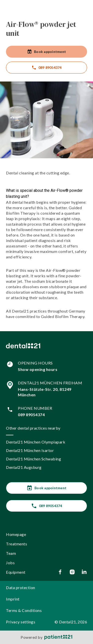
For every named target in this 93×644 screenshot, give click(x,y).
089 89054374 (47, 68)
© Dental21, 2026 (71, 622)
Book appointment (46, 52)
